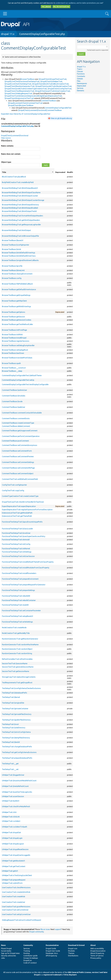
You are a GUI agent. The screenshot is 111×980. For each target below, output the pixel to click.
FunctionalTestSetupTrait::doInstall (16, 540)
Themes (71, 953)
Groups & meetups (31, 958)
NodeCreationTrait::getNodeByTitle (16, 633)
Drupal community (37, 932)
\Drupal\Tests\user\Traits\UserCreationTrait (52, 91)
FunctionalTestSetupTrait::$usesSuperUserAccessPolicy (24, 536)
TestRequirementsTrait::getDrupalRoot (17, 683)
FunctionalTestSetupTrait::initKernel (16, 549)
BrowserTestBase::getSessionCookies (17, 320)
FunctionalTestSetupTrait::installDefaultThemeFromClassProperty (28, 562)
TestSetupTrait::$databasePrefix (14, 693)
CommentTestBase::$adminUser (14, 390)
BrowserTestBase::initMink (12, 335)
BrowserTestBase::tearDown (13, 353)
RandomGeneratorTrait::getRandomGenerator (20, 639)
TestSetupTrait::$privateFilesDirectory (17, 714)
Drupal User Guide (53, 951)
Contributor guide (30, 956)
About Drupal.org (97, 953)
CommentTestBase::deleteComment (16, 426)
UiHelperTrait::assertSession (13, 796)
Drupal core (73, 948)
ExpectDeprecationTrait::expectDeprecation (19, 506)
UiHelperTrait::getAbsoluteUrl (13, 861)
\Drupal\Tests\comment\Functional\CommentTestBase (40, 110)
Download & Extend (76, 945)
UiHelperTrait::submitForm (12, 883)
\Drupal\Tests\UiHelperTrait (51, 81)
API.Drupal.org (51, 956)
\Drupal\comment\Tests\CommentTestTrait (25, 103)
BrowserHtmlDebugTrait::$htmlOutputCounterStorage (23, 200)
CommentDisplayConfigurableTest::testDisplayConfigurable (25, 384)
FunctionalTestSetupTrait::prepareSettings (18, 590)
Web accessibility (97, 948)
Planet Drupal (6, 948)
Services (80, 88)
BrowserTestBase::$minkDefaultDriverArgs (19, 253)
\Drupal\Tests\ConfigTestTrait (60, 89)
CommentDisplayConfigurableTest (58, 108)
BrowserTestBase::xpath (11, 363)
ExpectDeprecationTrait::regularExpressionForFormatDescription (27, 510)
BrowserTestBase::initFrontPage (14, 330)
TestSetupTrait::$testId (11, 742)
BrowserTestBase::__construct (14, 368)
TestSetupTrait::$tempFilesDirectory (16, 738)
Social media (6, 951)
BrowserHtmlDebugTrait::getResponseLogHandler (21, 225)
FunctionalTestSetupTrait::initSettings (17, 552)
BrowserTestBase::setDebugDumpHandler (18, 345)
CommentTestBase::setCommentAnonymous (20, 445)
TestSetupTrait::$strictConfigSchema (16, 732)
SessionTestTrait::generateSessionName (18, 667)
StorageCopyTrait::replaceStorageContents (19, 677)
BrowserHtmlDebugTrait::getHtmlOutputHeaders (21, 220)
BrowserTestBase (27, 79)
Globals (80, 79)
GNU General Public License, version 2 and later (88, 972)
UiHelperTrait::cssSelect (11, 821)
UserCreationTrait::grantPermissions (16, 907)
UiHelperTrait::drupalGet (11, 832)
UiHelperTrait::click (9, 812)
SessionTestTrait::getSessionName (16, 671)
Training (27, 951)
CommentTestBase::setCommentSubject (18, 473)
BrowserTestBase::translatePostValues (17, 358)
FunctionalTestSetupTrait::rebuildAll (16, 596)
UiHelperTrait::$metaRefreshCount (15, 786)
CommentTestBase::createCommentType (18, 423)
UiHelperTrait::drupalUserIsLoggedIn (16, 855)
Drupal (37, 975)
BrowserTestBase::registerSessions (16, 341)
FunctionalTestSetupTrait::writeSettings (17, 622)
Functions (81, 74)
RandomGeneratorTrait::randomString (17, 653)
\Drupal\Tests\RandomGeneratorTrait (20, 86)
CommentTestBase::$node (12, 401)
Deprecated (81, 86)
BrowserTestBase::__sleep (12, 371)
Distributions (73, 956)
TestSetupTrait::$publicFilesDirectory (16, 720)
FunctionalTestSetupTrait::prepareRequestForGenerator (24, 585)
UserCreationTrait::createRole (13, 896)
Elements (81, 91)
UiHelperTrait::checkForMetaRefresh (16, 806)
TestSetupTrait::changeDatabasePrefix (17, 747)
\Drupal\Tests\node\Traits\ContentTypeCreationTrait (26, 89)
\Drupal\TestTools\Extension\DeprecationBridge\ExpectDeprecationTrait (33, 96)
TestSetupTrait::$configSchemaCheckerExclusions (21, 688)
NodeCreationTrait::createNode (14, 628)
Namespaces (82, 83)
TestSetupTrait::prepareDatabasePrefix (17, 758)
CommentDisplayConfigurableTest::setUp (18, 380)
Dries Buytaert (70, 975)
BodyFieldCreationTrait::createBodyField (18, 182)
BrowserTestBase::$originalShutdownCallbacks (20, 260)
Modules (71, 951)
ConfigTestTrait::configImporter (14, 485)
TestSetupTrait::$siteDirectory (14, 728)
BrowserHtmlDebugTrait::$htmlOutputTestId (19, 211)
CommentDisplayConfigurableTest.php (42, 34)
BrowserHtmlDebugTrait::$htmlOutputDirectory (20, 205)
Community (28, 945)
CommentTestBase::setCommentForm (17, 451)
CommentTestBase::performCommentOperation (21, 436)
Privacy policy (96, 958)
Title (28, 172)
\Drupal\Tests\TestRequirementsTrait (19, 91)
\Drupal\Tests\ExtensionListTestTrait (19, 98)
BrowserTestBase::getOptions (14, 312)
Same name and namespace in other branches (23, 57)
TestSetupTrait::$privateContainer (15, 709)
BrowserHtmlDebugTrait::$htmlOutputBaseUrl (20, 188)
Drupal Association (98, 951)
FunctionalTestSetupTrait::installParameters (19, 573)
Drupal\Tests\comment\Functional (15, 136)
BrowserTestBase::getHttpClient (14, 301)
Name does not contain (11, 154)
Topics (80, 69)
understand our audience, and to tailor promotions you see (79, 3)
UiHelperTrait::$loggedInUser (13, 775)
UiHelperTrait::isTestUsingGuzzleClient (17, 875)
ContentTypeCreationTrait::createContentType (20, 496)
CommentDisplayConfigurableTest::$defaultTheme (22, 375)
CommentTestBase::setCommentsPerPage (18, 468)
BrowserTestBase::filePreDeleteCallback (17, 284)
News (3, 945)
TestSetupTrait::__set (10, 769)
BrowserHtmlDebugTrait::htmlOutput (16, 230)
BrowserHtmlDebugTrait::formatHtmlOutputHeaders (22, 216)
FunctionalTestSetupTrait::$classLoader (17, 529)
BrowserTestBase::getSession (13, 317)
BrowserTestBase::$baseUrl (13, 240)
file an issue (45, 929)
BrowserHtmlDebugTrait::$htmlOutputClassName (21, 192)
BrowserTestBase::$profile (12, 266)
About (93, 945)
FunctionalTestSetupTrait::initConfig (16, 544)
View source (6, 138)
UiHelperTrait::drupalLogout (13, 844)
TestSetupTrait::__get (10, 764)
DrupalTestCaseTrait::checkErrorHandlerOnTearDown (23, 502)
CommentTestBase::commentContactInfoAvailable (22, 413)
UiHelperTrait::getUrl (10, 871)
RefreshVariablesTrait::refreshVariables (17, 659)
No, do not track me (61, 7)
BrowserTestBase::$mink (11, 249)
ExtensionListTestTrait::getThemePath (17, 516)
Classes (80, 71)
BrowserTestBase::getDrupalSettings (16, 295)
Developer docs (52, 953)
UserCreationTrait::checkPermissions (16, 887)
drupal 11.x (8, 34)
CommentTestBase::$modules (14, 396)
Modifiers (71, 172)
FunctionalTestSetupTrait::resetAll (15, 605)
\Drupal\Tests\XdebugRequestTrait (18, 93)
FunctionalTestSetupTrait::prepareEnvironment (20, 579)
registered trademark (52, 975)
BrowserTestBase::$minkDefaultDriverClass (19, 256)
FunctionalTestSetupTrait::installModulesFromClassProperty (26, 568)
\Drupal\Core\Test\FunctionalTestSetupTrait (22, 81)
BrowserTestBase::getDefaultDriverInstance (19, 289)
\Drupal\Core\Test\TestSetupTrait (18, 84)
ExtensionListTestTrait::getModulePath (17, 513)
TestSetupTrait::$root (10, 724)
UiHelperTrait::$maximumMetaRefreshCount (19, 781)
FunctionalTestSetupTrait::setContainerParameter (21, 611)
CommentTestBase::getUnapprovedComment (20, 431)
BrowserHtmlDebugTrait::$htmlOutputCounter (20, 196)
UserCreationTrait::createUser (14, 902)
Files (79, 81)
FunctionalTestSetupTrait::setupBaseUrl (17, 616)
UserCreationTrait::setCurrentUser (15, 910)
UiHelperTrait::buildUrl (11, 801)
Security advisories (9, 956)
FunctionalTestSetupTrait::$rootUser (16, 533)
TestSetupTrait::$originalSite (13, 703)
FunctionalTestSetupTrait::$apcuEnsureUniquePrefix (22, 522)
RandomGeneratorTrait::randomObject (17, 649)
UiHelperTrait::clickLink (11, 817)
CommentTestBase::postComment (15, 441)
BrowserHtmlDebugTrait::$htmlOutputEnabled (20, 208)
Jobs (3, 958)
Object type (6, 162)
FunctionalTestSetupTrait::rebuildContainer (19, 600)
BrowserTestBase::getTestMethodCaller (17, 324)
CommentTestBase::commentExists (16, 418)
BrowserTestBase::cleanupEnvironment (17, 274)
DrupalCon (28, 960)
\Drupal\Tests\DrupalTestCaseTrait (53, 79)
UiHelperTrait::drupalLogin (12, 838)
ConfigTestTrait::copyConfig (13, 490)
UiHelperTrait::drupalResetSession (15, 849)
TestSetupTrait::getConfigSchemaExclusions (19, 752)
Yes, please (46, 7)
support (58, 929)
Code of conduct (30, 963)
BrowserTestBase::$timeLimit (13, 270)
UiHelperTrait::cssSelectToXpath (15, 827)
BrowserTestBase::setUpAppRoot (15, 350)
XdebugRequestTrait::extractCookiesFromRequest (22, 920)
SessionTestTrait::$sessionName (15, 663)
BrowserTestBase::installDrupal (14, 338)
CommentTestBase (48, 101)
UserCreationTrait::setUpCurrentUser (16, 914)
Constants (81, 76)
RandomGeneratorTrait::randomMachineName (20, 645)
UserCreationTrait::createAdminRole (16, 892)
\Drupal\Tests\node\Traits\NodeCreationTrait (53, 86)
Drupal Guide (51, 948)
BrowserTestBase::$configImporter (16, 245)
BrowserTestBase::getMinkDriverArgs (16, 306)
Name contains (7, 146)
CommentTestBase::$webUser (14, 407)
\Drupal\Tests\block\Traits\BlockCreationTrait (50, 84)
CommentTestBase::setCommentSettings (18, 462)
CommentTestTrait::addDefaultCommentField (20, 479)
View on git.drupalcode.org (61, 118)
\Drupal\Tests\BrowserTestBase (21, 105)
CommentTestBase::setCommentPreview (18, 456)
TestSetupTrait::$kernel (11, 697)
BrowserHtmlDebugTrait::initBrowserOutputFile (20, 236)
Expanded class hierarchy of (26, 114)
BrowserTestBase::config (12, 278)
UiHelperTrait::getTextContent (14, 866)
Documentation (52, 945)
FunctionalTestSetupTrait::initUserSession (18, 556)
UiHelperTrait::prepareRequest (14, 880)
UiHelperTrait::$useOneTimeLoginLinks (17, 792)
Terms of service (97, 956)
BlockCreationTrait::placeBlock (14, 177)
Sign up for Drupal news (10, 953)
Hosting (27, 953)
